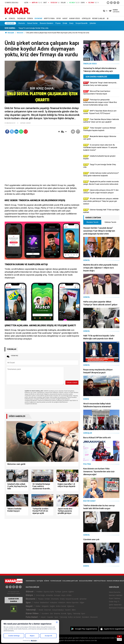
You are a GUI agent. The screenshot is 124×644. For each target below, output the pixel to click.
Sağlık (52, 606)
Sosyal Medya (58, 610)
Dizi (51, 614)
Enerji (71, 23)
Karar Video (75, 18)
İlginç (70, 614)
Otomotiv (22, 23)
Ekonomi (38, 18)
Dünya (30, 18)
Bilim (74, 610)
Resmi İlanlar (98, 18)
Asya (63, 595)
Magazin (45, 606)
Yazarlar (21, 18)
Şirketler (93, 23)
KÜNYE (47, 581)
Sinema (57, 614)
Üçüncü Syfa (49, 592)
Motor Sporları (73, 603)
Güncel (12, 18)
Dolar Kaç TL (114, 602)
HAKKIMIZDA (31, 581)
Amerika (49, 595)
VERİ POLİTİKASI (100, 581)
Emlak (65, 23)
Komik (64, 614)
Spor (59, 18)
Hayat (65, 18)
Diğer (82, 603)
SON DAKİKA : (10, 28)
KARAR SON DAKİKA (14, 600)
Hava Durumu (115, 592)
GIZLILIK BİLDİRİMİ (86, 581)
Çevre (65, 592)
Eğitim (71, 592)
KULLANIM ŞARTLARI (70, 581)
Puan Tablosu (115, 598)
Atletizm (62, 603)
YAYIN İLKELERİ (56, 581)
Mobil (41, 610)
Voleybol (53, 603)
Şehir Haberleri (115, 605)
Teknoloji (31, 610)
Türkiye (58, 592)
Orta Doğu (40, 595)
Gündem (45, 614)
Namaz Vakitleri (116, 595)
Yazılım (68, 610)
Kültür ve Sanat (74, 617)
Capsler (50, 617)
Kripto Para (49, 18)
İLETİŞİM (40, 581)
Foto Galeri (32, 617)
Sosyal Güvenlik (82, 23)
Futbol (36, 603)
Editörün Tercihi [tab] (110, 222)
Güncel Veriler (32, 23)
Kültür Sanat (61, 606)
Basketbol (44, 603)
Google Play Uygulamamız (86, 629)
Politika (39, 592)
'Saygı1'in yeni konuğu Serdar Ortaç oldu (33, 28)
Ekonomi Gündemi (46, 23)
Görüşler (86, 18)
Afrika (69, 595)
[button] (59, 132)
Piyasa (58, 23)
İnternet (48, 610)
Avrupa (57, 595)
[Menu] (107, 18)
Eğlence (71, 606)
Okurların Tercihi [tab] (92, 222)
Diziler (38, 606)
